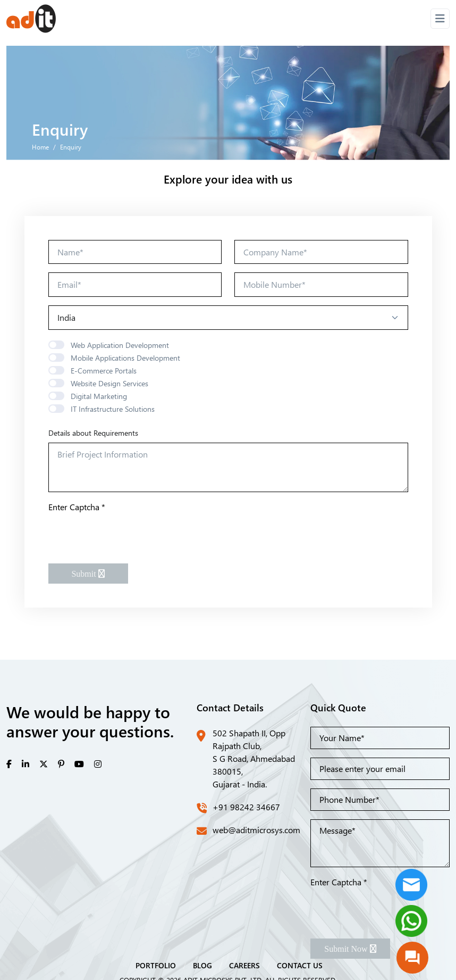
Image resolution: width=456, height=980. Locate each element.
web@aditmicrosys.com (256, 830)
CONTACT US (300, 965)
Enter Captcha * (77, 507)
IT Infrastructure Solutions (113, 409)
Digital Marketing (99, 396)
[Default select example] (228, 318)
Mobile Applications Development (125, 358)
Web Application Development (120, 345)
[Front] (31, 19)
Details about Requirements (93, 433)
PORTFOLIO (156, 965)
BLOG (202, 965)
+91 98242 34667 (246, 807)
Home (40, 147)
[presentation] (129, 534)
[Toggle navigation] (440, 19)
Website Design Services (109, 383)
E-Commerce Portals (104, 371)
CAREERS (244, 965)
